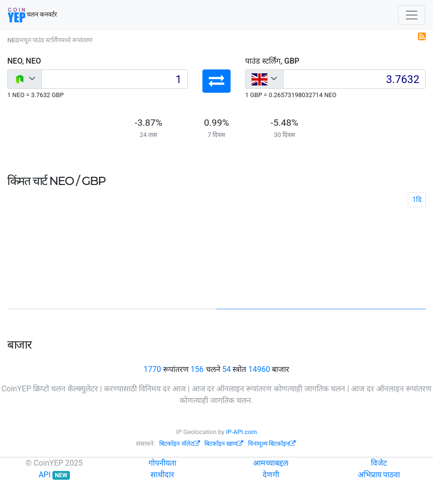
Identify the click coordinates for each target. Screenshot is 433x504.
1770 (152, 369)
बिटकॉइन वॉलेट (179, 444)
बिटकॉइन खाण (224, 444)
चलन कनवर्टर (32, 15)
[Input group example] (115, 79)
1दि (417, 200)
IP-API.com (242, 432)
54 (226, 369)
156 (197, 369)
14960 (259, 369)
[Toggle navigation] (412, 15)
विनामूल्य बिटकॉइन (272, 444)
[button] (216, 81)
